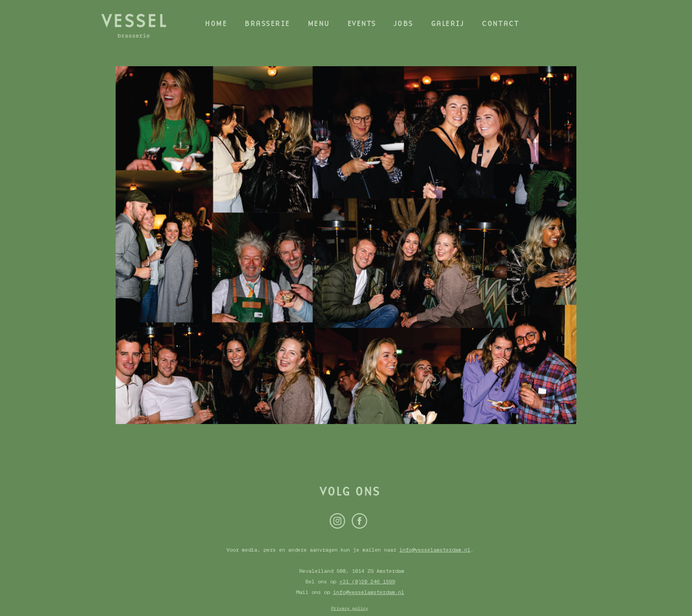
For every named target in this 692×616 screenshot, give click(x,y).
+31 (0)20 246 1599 (367, 582)
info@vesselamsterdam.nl (435, 550)
